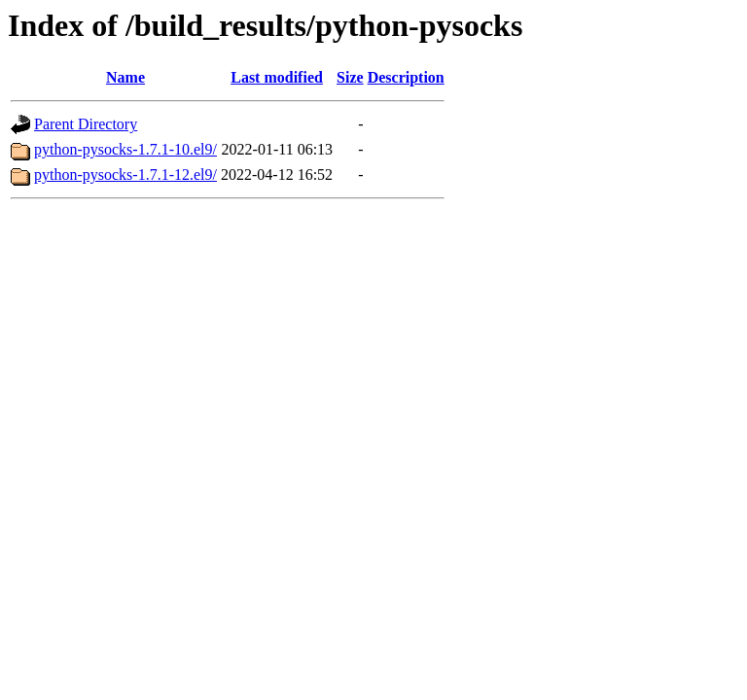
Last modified (277, 77)
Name (125, 77)
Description (406, 77)
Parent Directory (86, 124)
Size (350, 77)
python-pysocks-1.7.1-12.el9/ (125, 175)
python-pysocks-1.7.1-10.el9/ (125, 149)
